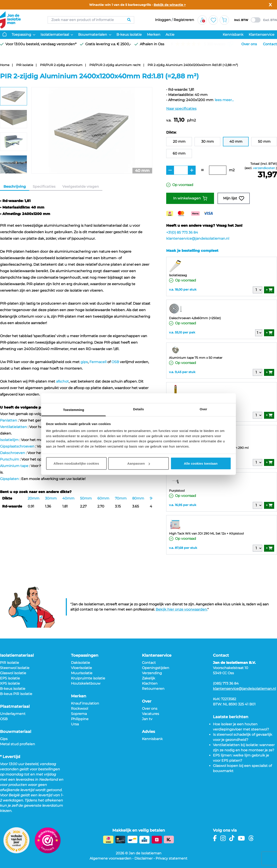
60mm (103, 498)
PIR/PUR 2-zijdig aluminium (61, 65)
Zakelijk (149, 678)
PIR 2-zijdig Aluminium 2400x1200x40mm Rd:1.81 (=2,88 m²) (193, 65)
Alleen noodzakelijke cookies (76, 463)
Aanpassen (139, 463)
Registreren (184, 20)
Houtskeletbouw (86, 683)
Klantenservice (262, 35)
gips (84, 362)
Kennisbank (233, 35)
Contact (270, 44)
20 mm (179, 141)
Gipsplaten (9, 479)
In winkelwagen (190, 198)
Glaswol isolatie (13, 673)
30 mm (208, 141)
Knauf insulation (85, 703)
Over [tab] (204, 409)
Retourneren (153, 689)
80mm (138, 498)
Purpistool (177, 491)
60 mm (179, 153)
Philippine (80, 719)
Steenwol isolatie (15, 668)
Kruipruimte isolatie (88, 678)
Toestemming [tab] (74, 410)
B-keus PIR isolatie (16, 694)
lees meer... (224, 100)
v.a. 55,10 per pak (182, 332)
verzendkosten (264, 168)
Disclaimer (143, 858)
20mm (34, 498)
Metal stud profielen (18, 744)
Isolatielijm (9, 440)
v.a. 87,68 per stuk (183, 548)
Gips (4, 739)
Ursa (75, 724)
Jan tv (147, 719)
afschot (62, 381)
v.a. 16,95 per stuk (183, 505)
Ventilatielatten (13, 427)
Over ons (249, 44)
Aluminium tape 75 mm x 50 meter (196, 358)
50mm (86, 498)
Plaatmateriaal (15, 706)
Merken (154, 35)
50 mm (264, 141)
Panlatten (9, 420)
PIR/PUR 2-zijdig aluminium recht (115, 65)
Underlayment (13, 714)
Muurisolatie (82, 673)
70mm (121, 498)
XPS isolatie (10, 683)
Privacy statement (172, 858)
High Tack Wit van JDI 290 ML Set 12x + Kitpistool (206, 533)
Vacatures (151, 714)
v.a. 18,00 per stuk (183, 289)
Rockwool (80, 709)
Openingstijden (156, 668)
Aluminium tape (14, 466)
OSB (115, 362)
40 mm (236, 141)
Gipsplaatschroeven (17, 446)
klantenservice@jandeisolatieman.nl (198, 238)
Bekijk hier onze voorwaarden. (181, 609)
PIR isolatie (25, 65)
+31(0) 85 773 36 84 (182, 232)
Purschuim (10, 459)
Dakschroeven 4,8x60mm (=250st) (195, 318)
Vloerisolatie (81, 668)
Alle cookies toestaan (201, 463)
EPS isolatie (10, 678)
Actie (170, 35)
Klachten (150, 683)
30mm (51, 498)
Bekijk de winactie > (170, 5)
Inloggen (163, 20)
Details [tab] (138, 409)
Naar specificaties (181, 109)
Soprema (79, 714)
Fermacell (98, 362)
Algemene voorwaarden (110, 858)
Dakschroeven (13, 453)
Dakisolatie (81, 663)
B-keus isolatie (129, 35)
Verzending (152, 673)
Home (5, 65)
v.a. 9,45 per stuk (182, 372)
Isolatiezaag (178, 275)
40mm (68, 498)
